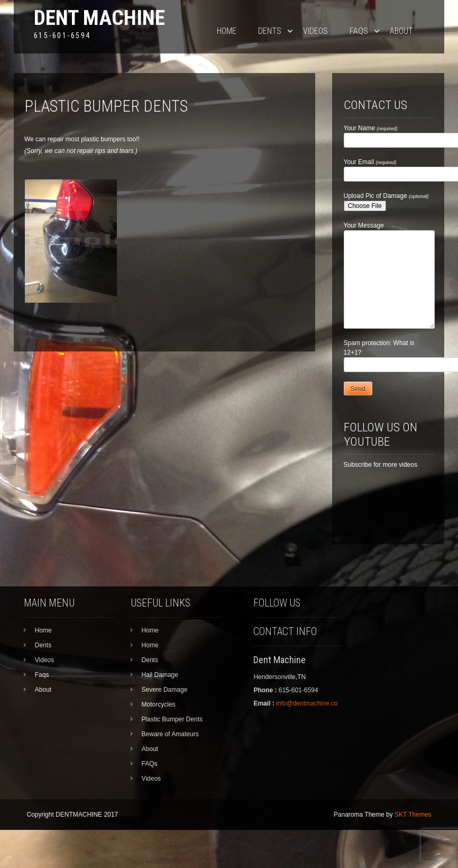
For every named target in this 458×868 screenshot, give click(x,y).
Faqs (359, 31)
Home (227, 31)
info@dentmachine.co (307, 703)
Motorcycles (159, 704)
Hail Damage (160, 675)
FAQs (150, 764)
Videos (315, 31)
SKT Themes (413, 815)
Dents (270, 31)
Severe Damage (165, 690)
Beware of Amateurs (170, 734)
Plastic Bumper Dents (172, 719)
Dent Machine (99, 18)
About (401, 31)
